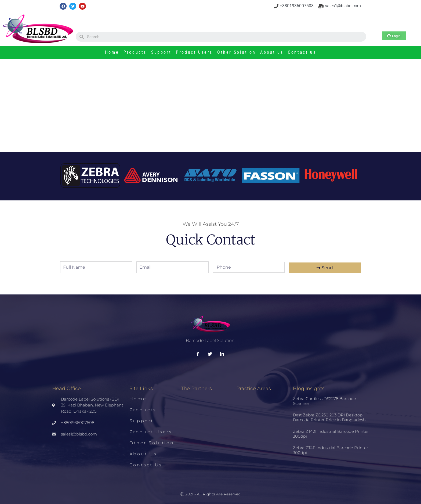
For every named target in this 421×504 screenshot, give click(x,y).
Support (161, 52)
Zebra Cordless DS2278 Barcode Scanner (324, 401)
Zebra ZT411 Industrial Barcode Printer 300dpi (331, 450)
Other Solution (236, 52)
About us (272, 52)
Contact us (302, 52)
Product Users (194, 52)
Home (112, 52)
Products (135, 52)
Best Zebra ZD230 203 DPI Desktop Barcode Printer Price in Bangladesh (329, 417)
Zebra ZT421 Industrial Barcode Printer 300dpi (331, 434)
